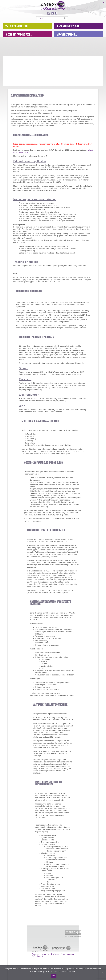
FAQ (34, 956)
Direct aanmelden (19, 26)
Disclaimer (55, 954)
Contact (40, 956)
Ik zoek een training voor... (19, 34)
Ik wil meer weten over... (69, 26)
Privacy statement (68, 954)
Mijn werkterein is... (67, 34)
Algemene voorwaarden (41, 954)
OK (54, 976)
